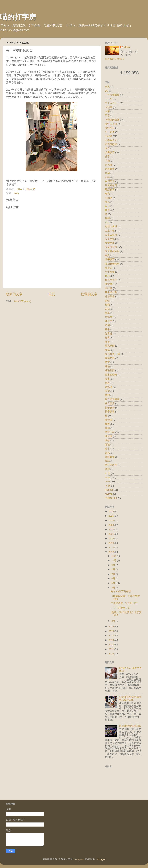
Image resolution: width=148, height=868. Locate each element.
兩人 (107, 255)
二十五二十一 (112, 103)
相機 (107, 305)
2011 (112, 649)
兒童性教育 (111, 247)
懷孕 (107, 440)
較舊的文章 (89, 294)
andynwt (79, 859)
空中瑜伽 (110, 272)
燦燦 (107, 424)
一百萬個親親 (112, 95)
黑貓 (107, 350)
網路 (107, 383)
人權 (107, 111)
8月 (113, 569)
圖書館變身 (111, 375)
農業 (107, 362)
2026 (112, 511)
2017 (112, 552)
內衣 (107, 148)
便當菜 (109, 284)
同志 (107, 202)
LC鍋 (108, 486)
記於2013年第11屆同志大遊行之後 (130, 698)
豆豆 (107, 222)
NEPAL (109, 494)
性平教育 (110, 260)
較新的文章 (14, 294)
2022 (112, 529)
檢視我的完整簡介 (115, 59)
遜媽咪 (109, 387)
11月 (114, 561)
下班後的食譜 (112, 120)
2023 (112, 525)
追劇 (107, 325)
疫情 (107, 301)
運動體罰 (110, 371)
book (107, 482)
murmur (109, 490)
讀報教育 (110, 457)
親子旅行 (110, 408)
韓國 (107, 428)
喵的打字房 (18, 17)
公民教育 (110, 152)
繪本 (107, 449)
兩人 (107, 87)
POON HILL (111, 498)
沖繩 (107, 218)
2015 (112, 631)
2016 (112, 627)
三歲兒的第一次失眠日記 (124, 603)
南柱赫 (109, 288)
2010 (112, 654)
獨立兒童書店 (112, 399)
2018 (112, 547)
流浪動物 (110, 296)
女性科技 (110, 128)
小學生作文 (111, 140)
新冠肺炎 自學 (113, 354)
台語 (107, 177)
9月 (113, 565)
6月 (113, 579)
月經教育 (110, 169)
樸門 (107, 395)
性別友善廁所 (112, 264)
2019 (112, 543)
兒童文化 (110, 239)
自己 (107, 206)
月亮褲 (109, 165)
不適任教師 (111, 144)
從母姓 (109, 334)
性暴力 (109, 268)
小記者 (109, 136)
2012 (112, 645)
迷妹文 (109, 321)
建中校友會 (111, 292)
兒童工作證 (111, 235)
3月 (113, 588)
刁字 (107, 116)
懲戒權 (109, 436)
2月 (113, 621)
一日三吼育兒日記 (120, 608)
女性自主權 (111, 124)
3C (106, 91)
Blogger (101, 859)
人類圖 (109, 107)
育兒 (107, 276)
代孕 (107, 173)
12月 (114, 556)
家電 (107, 309)
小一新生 (110, 132)
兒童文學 (110, 243)
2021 (112, 534)
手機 (107, 161)
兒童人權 (110, 231)
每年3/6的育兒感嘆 (121, 591)
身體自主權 (111, 227)
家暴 (107, 313)
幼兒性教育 (111, 185)
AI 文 (108, 473)
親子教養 (110, 412)
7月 (113, 574)
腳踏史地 (110, 358)
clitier (127, 47)
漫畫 (107, 379)
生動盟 (109, 198)
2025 (112, 516)
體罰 (107, 469)
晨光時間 (110, 346)
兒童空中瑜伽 (112, 251)
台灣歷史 (110, 181)
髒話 (107, 461)
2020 (112, 538)
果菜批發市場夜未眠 (130, 726)
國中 (107, 329)
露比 (107, 453)
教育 (107, 338)
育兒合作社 (111, 280)
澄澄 (107, 391)
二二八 (109, 99)
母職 (107, 194)
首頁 (52, 294)
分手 (107, 157)
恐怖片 (109, 317)
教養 (107, 342)
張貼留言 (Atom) (23, 301)
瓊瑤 (107, 445)
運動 (107, 366)
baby (17, 193)
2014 (112, 636)
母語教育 (110, 190)
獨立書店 (110, 404)
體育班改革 (111, 465)
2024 (112, 520)
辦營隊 (109, 420)
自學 (107, 210)
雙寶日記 (110, 432)
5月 (113, 583)
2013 (112, 640)
